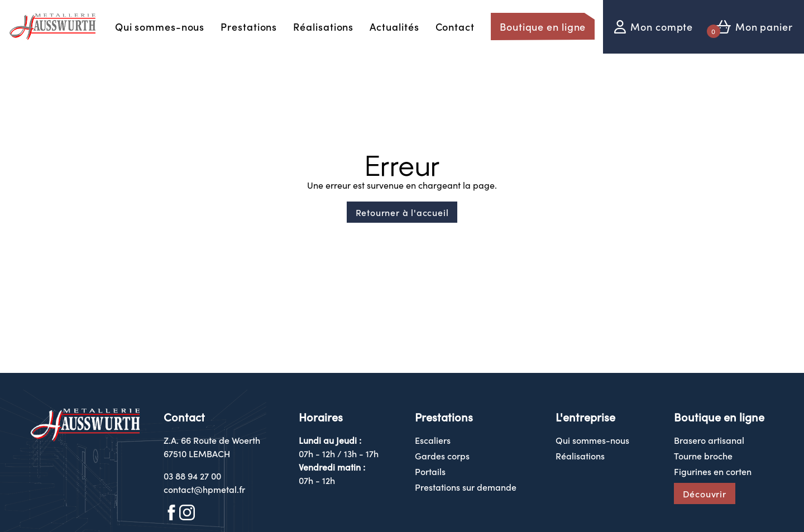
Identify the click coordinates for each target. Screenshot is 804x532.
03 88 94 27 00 (192, 476)
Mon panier (764, 27)
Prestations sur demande (466, 487)
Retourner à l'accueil (402, 212)
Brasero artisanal (709, 440)
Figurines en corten (713, 471)
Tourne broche (703, 456)
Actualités (394, 27)
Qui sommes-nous (160, 27)
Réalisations (323, 27)
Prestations (249, 27)
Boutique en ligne (543, 27)
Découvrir (705, 493)
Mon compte (662, 27)
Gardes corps (442, 456)
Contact (455, 27)
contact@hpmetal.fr (204, 489)
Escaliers (433, 440)
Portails (430, 471)
